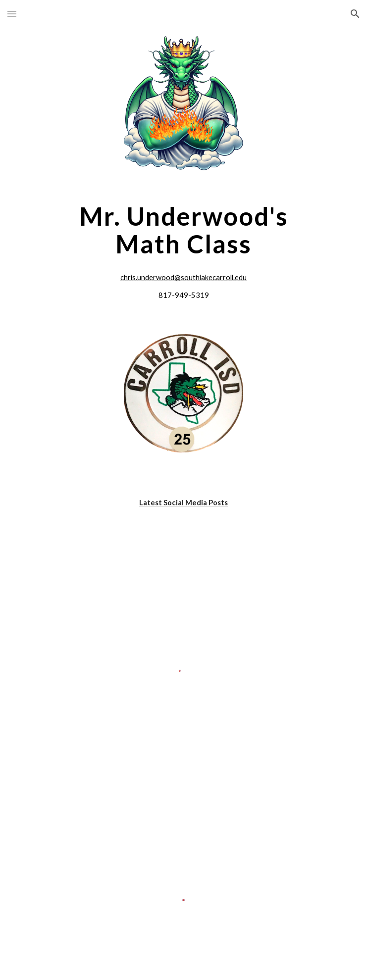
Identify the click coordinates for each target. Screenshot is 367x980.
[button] (12, 14)
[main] (183, 230)
